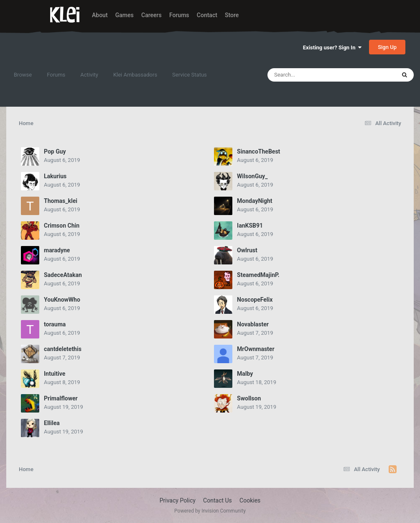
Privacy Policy (178, 500)
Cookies (250, 500)
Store (232, 15)
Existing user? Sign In (332, 47)
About (100, 15)
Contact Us (218, 500)
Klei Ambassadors (135, 75)
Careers (151, 15)
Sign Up (387, 47)
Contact (207, 15)
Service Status (190, 75)
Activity (89, 75)
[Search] (311, 75)
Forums (179, 15)
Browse (23, 75)
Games (125, 15)
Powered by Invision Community (210, 511)
